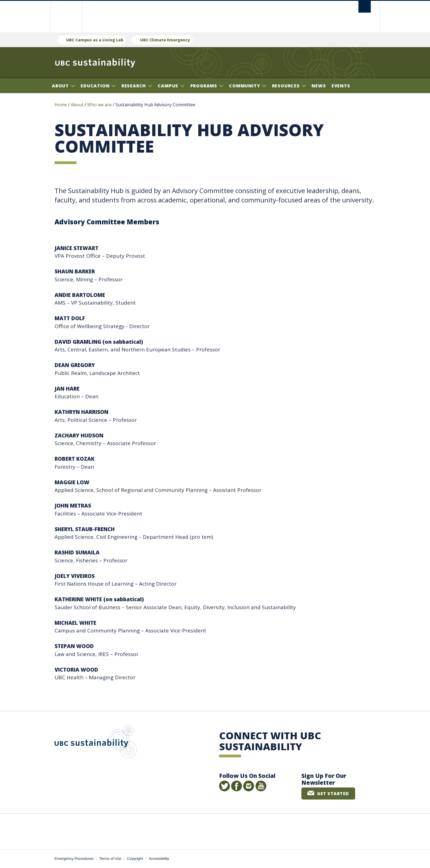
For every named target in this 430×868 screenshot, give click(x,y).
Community (248, 86)
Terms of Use (110, 859)
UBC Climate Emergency (165, 40)
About (63, 86)
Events (341, 86)
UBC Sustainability (96, 743)
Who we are (99, 105)
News (319, 86)
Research (137, 86)
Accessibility (159, 859)
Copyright (135, 859)
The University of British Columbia (66, 17)
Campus (171, 86)
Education (98, 86)
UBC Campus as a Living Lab (95, 40)
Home (61, 105)
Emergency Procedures (74, 859)
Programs (207, 86)
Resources (289, 86)
